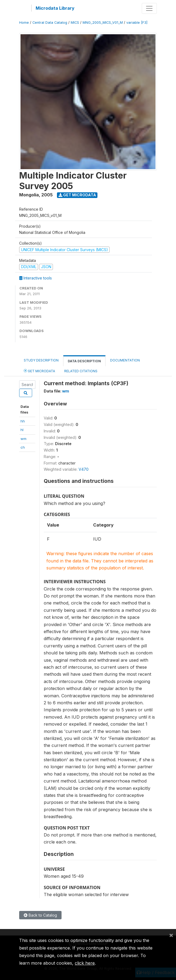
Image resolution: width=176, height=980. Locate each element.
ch (23, 447)
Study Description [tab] (41, 360)
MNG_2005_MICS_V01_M (103, 23)
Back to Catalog (40, 915)
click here (85, 963)
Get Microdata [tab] (39, 371)
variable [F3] (137, 23)
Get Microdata (77, 195)
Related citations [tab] (81, 371)
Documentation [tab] (125, 360)
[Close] (171, 935)
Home (24, 23)
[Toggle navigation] (149, 8)
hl (22, 430)
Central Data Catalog (50, 23)
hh (23, 421)
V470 (84, 469)
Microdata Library (55, 8)
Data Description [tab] (84, 361)
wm (23, 439)
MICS (75, 23)
